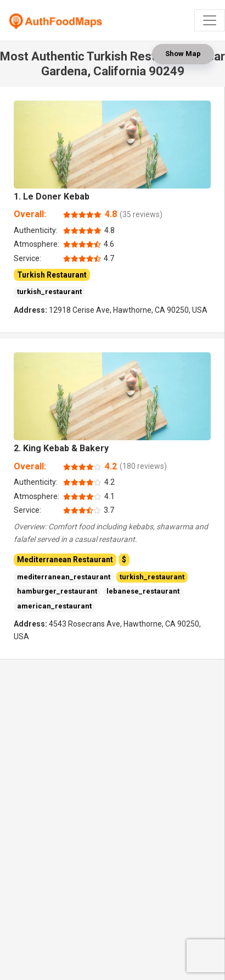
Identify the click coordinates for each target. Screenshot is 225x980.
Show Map (183, 54)
